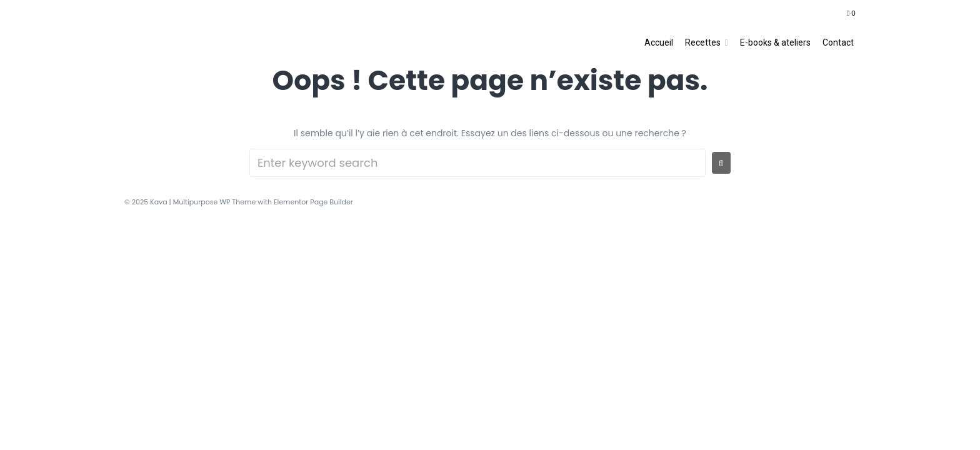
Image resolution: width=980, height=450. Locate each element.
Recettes (703, 42)
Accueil (659, 42)
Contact (838, 42)
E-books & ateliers (775, 42)
